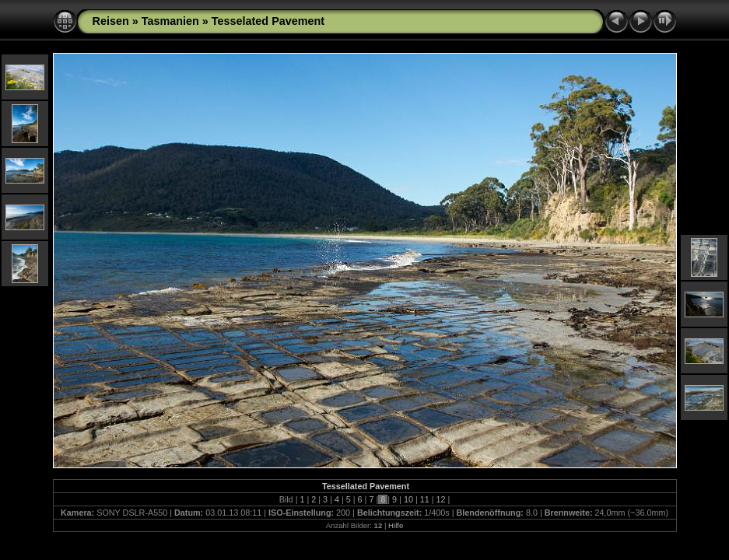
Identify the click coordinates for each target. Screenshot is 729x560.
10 (408, 499)
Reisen (111, 21)
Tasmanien (170, 21)
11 (425, 499)
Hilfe (396, 525)
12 (441, 499)
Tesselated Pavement (268, 21)
